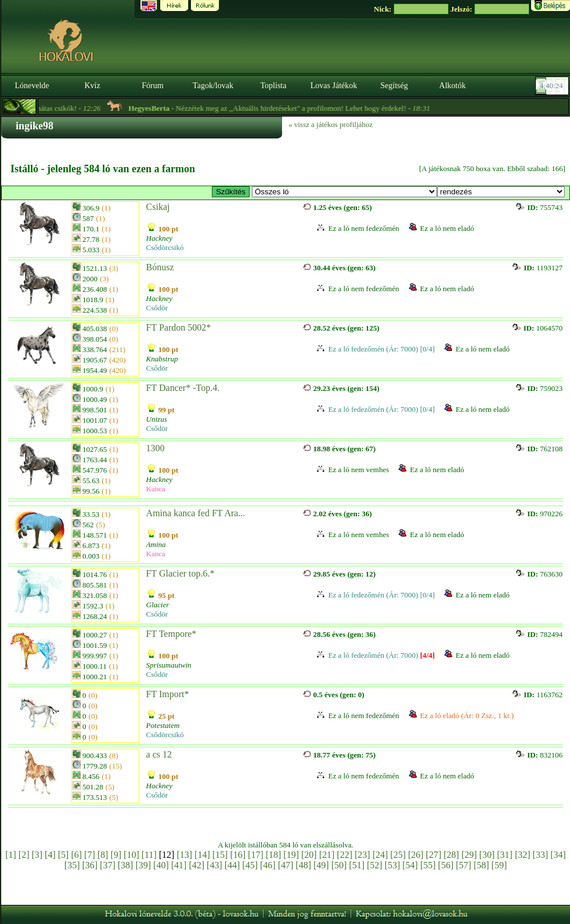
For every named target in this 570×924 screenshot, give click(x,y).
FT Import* (168, 694)
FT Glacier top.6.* (181, 573)
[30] (487, 855)
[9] (116, 855)
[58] (481, 865)
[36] (90, 865)
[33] (541, 855)
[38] (126, 865)
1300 (156, 448)
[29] (469, 855)
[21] (327, 855)
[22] (344, 855)
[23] (362, 855)
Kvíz (92, 86)
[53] (393, 865)
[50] (339, 865)
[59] (499, 865)
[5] (64, 855)
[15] (220, 855)
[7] (90, 855)
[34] (558, 855)
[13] (184, 855)
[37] (108, 865)
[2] (24, 855)
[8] (103, 855)
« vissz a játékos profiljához (331, 124)
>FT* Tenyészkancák (344, 192)
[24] (380, 855)
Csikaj (158, 207)
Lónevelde (32, 86)
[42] (196, 865)
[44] (232, 865)
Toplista (274, 86)
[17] (256, 855)
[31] (505, 855)
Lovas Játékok (334, 86)
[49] (321, 865)
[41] (179, 865)
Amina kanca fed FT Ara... (196, 513)
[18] (274, 855)
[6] (76, 855)
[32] (523, 855)
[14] (202, 855)
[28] (451, 855)
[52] (375, 865)
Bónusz (160, 267)
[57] (463, 865)
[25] (398, 855)
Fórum (152, 86)
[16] (238, 855)
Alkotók (453, 86)
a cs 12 (159, 754)
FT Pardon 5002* (179, 327)
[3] (37, 855)
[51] (357, 865)
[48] (303, 865)
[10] (131, 855)
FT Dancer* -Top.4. (183, 388)
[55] (428, 865)
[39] (143, 865)
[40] (161, 865)
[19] (291, 855)
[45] (250, 865)
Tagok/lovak (213, 86)
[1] (11, 855)
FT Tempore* (172, 634)
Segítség (394, 86)
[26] (416, 855)
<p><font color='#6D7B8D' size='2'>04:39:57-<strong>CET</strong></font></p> (553, 86)
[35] (72, 865)
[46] (268, 865)
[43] (214, 865)
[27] (434, 855)
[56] (446, 865)
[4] (50, 855)
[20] (309, 855)
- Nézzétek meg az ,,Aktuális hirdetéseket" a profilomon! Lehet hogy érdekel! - (292, 108)
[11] (149, 855)
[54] (410, 865)
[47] (286, 865)
